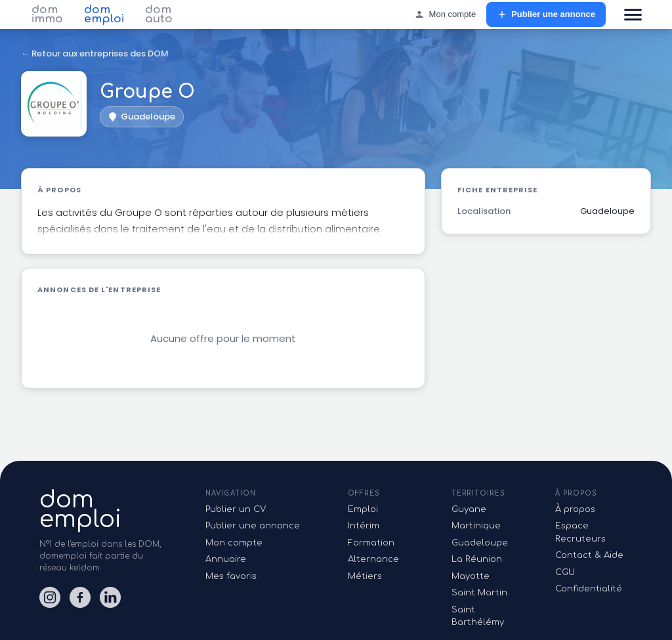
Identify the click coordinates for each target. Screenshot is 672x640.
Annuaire (226, 559)
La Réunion (477, 559)
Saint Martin (479, 593)
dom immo (47, 14)
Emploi (363, 509)
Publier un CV (236, 509)
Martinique (476, 526)
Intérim (364, 526)
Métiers (365, 576)
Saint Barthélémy (478, 616)
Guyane (469, 509)
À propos (575, 509)
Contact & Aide (589, 555)
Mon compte (445, 15)
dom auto (159, 14)
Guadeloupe (480, 543)
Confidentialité (589, 589)
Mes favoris (231, 576)
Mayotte (471, 576)
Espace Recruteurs (580, 532)
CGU (565, 572)
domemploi (80, 509)
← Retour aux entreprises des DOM (95, 53)
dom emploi (104, 14)
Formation (371, 543)
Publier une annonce (546, 15)
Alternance (373, 559)
